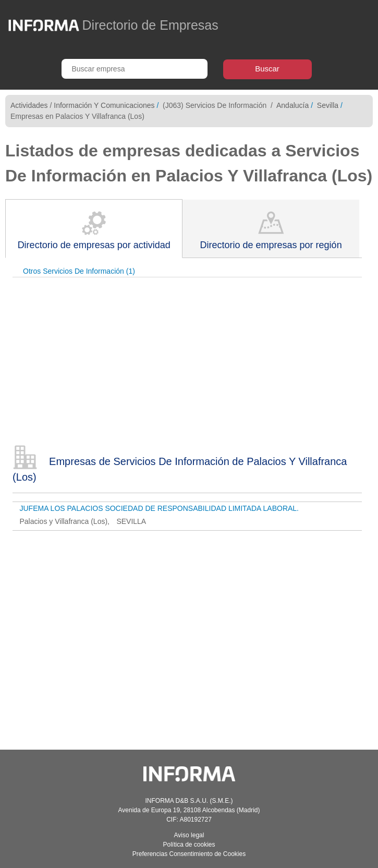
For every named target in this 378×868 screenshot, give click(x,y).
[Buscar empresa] (135, 69)
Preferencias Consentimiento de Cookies (189, 854)
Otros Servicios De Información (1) (79, 271)
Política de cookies (189, 845)
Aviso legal (189, 835)
